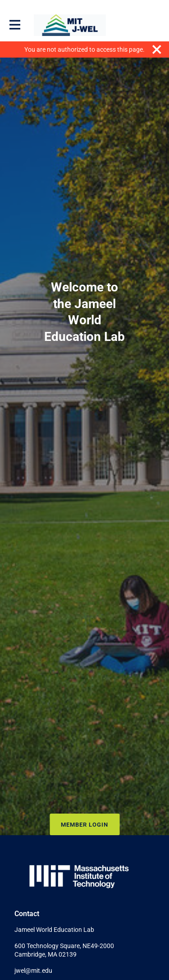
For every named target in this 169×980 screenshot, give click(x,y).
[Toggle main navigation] (14, 25)
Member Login (84, 825)
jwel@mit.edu (33, 971)
